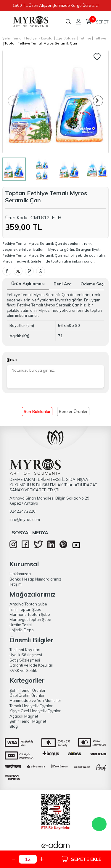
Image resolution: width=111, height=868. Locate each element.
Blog (14, 726)
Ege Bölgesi (66, 38)
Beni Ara (63, 284)
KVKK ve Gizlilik (23, 670)
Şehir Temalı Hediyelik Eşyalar (28, 38)
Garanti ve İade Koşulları (31, 665)
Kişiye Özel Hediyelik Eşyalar (35, 711)
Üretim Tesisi (21, 625)
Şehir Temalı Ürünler (28, 690)
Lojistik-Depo (22, 630)
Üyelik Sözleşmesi (26, 655)
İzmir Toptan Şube (25, 609)
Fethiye (85, 38)
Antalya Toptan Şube (28, 604)
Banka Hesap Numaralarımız (35, 579)
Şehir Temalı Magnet (28, 721)
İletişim (16, 584)
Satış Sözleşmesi (25, 660)
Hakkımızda (20, 574)
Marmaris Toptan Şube (30, 614)
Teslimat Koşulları (25, 650)
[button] (98, 101)
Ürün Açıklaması (28, 284)
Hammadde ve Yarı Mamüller (35, 700)
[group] (55, 102)
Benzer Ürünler (73, 411)
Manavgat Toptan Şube (30, 619)
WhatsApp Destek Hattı (99, 824)
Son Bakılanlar (37, 411)
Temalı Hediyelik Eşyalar (31, 706)
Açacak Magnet (24, 716)
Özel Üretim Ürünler (27, 695)
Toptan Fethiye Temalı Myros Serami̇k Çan (41, 43)
